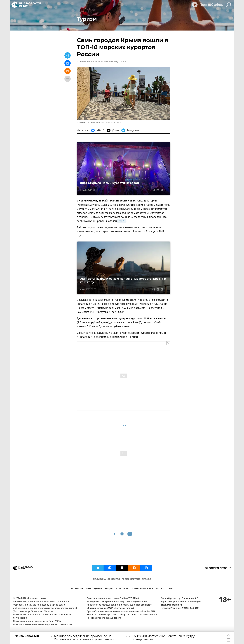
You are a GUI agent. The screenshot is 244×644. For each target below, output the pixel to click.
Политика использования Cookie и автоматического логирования (42, 616)
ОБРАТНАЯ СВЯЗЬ (143, 589)
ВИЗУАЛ (146, 579)
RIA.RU (160, 589)
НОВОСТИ (77, 589)
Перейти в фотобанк (113, 122)
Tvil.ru (122, 221)
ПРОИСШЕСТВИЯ (131, 579)
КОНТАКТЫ (123, 589)
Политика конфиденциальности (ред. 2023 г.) (38, 621)
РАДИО (109, 589)
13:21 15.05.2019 (84, 62)
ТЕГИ (170, 589)
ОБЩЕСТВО (114, 579)
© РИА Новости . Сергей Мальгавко (90, 122)
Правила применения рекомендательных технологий (43, 625)
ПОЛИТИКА (99, 579)
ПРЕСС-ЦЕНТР (94, 589)
